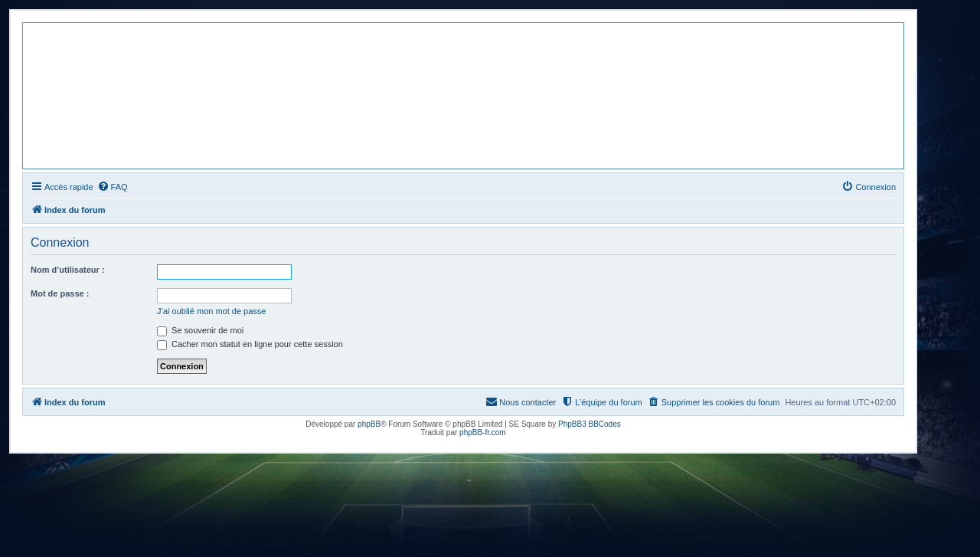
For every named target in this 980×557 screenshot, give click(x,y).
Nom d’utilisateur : (68, 270)
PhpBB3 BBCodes (590, 424)
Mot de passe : (60, 293)
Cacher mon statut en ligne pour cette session (250, 344)
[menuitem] (113, 187)
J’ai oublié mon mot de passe (211, 311)
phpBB (369, 424)
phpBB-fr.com (483, 432)
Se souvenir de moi (200, 330)
